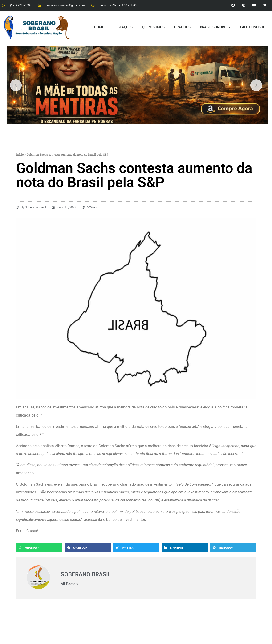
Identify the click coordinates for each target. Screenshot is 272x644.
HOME (99, 27)
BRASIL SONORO (215, 27)
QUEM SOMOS (153, 27)
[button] (39, 548)
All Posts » (69, 584)
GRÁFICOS (182, 27)
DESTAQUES (123, 27)
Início (20, 154)
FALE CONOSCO (253, 27)
